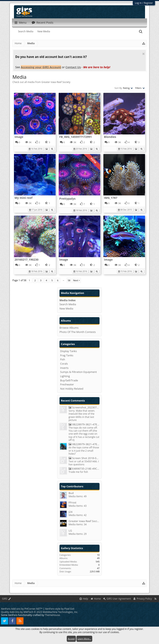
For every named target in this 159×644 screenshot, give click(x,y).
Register (148, 3)
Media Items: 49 (78, 496)
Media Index (68, 300)
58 (69, 280)
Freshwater (67, 384)
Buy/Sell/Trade (69, 380)
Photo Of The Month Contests (78, 332)
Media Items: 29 (78, 534)
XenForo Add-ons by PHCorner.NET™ (22, 609)
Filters (140, 88)
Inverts (64, 368)
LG (70, 531)
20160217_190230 (26, 260)
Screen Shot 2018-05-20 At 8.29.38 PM (84, 458)
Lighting (65, 376)
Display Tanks (68, 351)
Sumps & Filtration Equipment (78, 372)
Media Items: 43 (78, 506)
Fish (63, 359)
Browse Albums (69, 328)
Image (19, 137)
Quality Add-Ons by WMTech (40, 612)
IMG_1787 (111, 198)
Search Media (26, 31)
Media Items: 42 (78, 515)
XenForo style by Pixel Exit (60, 609)
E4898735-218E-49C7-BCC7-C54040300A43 (84, 469)
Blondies (110, 137)
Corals (64, 364)
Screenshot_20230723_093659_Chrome (84, 407)
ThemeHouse (52, 615)
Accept (71, 639)
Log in (138, 3)
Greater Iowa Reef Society (84, 521)
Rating (128, 88)
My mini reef (23, 198)
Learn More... (84, 639)
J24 (70, 512)
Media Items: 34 (78, 524)
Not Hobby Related (72, 389)
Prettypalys (67, 199)
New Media (44, 31)
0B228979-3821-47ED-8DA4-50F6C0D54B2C (84, 424)
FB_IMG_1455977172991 (76, 137)
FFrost (72, 503)
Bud (71, 493)
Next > (77, 280)
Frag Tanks (67, 355)
